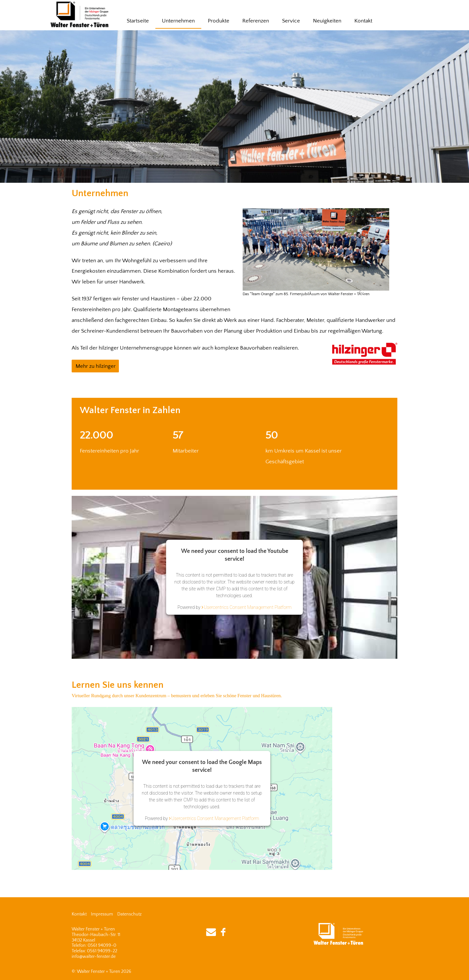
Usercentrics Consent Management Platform (248, 607)
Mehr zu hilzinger (96, 366)
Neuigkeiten (327, 21)
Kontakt (363, 21)
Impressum (102, 914)
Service (291, 21)
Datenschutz (129, 914)
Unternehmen (178, 21)
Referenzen (256, 21)
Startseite (138, 21)
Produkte (219, 21)
